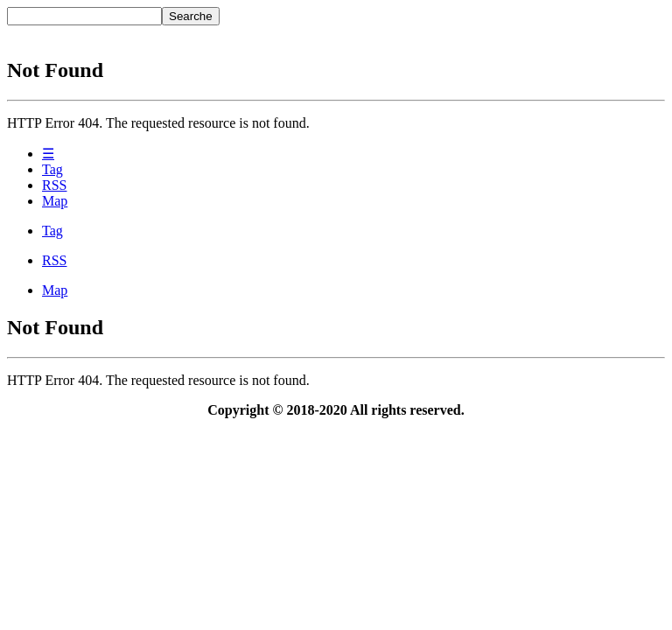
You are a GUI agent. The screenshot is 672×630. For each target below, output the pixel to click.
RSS (54, 185)
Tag (52, 169)
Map (55, 201)
